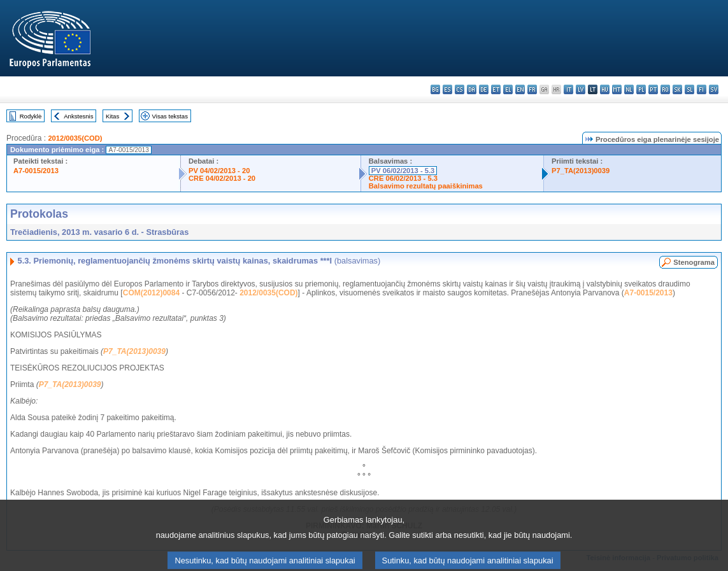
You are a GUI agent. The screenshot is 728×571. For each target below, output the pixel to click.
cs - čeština (460, 89)
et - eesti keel (496, 89)
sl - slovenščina (689, 89)
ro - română (665, 89)
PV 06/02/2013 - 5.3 (403, 171)
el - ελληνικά (508, 89)
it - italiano (568, 89)
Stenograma (694, 262)
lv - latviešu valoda (581, 89)
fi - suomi (702, 89)
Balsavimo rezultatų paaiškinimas (426, 186)
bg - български (435, 89)
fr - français (532, 89)
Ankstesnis (78, 116)
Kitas (112, 116)
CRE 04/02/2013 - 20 (222, 178)
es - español (447, 89)
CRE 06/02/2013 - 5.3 (403, 178)
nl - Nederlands (629, 89)
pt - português (653, 89)
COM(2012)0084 (151, 293)
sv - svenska (714, 89)
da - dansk (472, 89)
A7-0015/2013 (36, 171)
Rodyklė (31, 116)
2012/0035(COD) (75, 138)
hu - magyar (605, 89)
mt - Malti (617, 89)
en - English (520, 89)
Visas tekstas (170, 116)
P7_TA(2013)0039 (581, 171)
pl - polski (641, 89)
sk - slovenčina (677, 89)
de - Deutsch (484, 89)
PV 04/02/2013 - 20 (219, 171)
